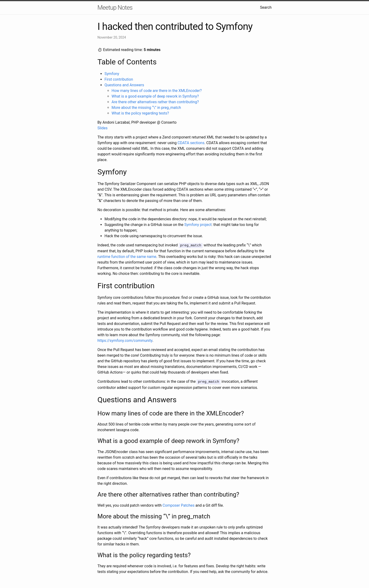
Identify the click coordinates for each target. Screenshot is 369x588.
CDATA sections (191, 143)
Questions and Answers (124, 85)
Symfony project (198, 225)
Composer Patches (179, 505)
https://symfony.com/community (125, 340)
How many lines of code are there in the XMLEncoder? (157, 91)
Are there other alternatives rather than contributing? (155, 102)
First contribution (119, 79)
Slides (102, 128)
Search (266, 7)
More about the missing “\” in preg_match (146, 108)
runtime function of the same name (127, 256)
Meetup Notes (115, 8)
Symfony (112, 74)
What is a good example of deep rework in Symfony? (155, 96)
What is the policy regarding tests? (140, 113)
